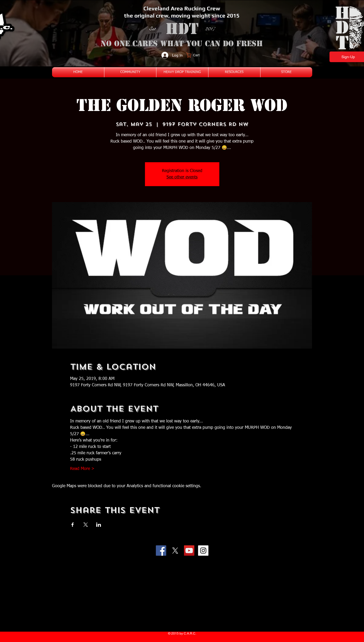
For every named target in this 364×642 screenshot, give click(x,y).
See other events (182, 177)
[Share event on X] (86, 525)
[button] (196, 55)
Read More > (82, 469)
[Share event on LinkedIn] (99, 525)
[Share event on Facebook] (73, 525)
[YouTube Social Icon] (189, 551)
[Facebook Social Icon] (161, 551)
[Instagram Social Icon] (203, 551)
